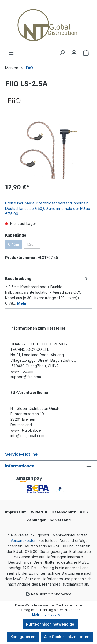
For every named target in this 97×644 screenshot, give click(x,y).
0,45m (13, 244)
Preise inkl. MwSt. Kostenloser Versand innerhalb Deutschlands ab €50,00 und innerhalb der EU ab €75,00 (48, 208)
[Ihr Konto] (74, 53)
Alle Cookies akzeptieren (67, 637)
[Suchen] (62, 53)
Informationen (20, 466)
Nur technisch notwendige (50, 624)
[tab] (47, 290)
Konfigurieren (23, 637)
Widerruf (39, 512)
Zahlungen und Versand (49, 520)
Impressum (16, 512)
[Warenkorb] (86, 53)
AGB (84, 512)
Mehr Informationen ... (49, 615)
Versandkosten (24, 541)
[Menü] (11, 53)
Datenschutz (64, 512)
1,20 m (32, 244)
